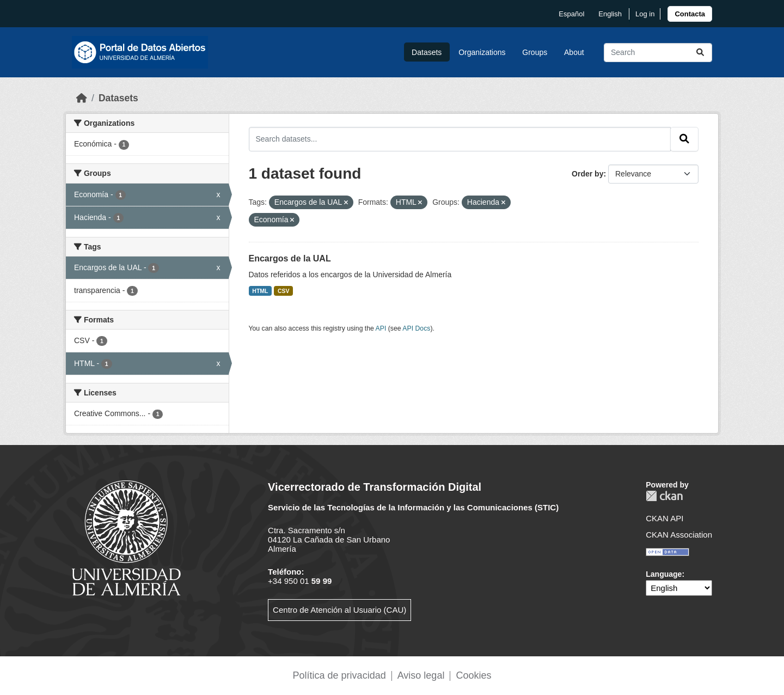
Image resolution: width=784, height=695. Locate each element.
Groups (535, 52)
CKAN (664, 496)
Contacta (690, 14)
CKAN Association (679, 535)
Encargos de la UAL (290, 258)
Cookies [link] (473, 675)
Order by (587, 174)
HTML (260, 291)
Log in (645, 14)
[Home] (82, 98)
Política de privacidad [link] (339, 675)
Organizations (482, 52)
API (381, 328)
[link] (690, 14)
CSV (284, 291)
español (571, 14)
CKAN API (664, 518)
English (610, 14)
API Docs (416, 328)
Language (664, 574)
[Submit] (700, 53)
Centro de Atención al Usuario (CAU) (339, 610)
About (574, 52)
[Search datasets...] (658, 53)
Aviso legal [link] (421, 675)
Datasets (427, 52)
